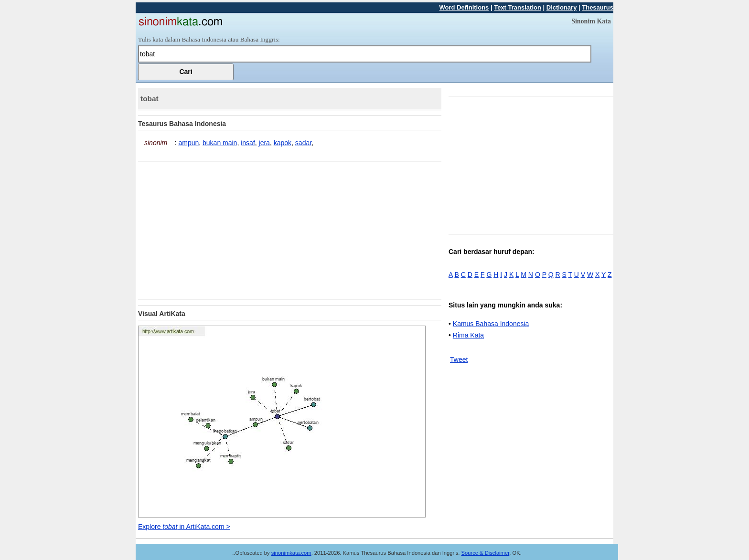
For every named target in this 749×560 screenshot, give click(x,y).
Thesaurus (598, 7)
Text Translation (518, 7)
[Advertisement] (218, 229)
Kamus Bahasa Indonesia (491, 324)
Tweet (459, 359)
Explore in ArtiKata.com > (184, 527)
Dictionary (562, 7)
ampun (188, 143)
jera (264, 143)
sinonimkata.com (291, 553)
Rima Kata (468, 335)
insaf (248, 143)
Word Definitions (464, 7)
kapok (283, 143)
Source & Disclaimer (486, 553)
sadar (303, 143)
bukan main (220, 143)
